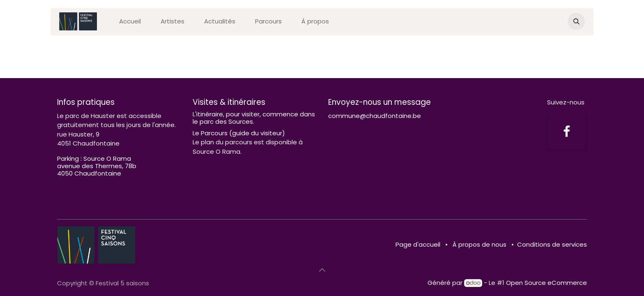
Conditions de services (552, 244)
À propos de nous (480, 244)
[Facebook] (567, 132)
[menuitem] (130, 22)
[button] (576, 21)
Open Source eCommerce (546, 283)
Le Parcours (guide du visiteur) (239, 133)
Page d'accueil (418, 244)
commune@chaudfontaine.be (375, 116)
